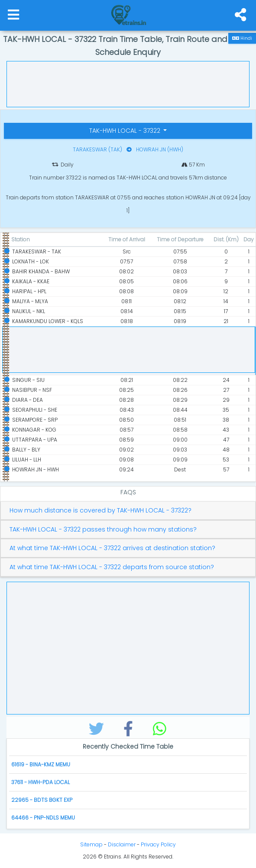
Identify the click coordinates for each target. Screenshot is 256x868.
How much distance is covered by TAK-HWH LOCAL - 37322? (100, 511)
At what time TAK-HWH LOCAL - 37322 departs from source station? (112, 567)
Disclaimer (122, 844)
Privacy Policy (158, 844)
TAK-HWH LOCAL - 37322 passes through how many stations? (103, 530)
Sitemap (91, 844)
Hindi (242, 38)
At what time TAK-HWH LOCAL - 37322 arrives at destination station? (112, 548)
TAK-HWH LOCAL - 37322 (126, 131)
